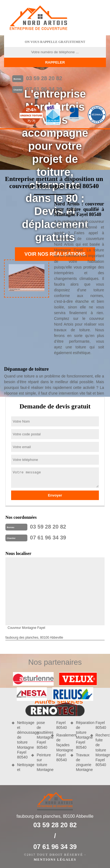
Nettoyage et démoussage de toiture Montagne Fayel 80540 (22, 740)
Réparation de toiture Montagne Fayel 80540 (81, 735)
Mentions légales (55, 860)
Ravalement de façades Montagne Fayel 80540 (62, 747)
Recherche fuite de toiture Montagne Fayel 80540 (101, 750)
